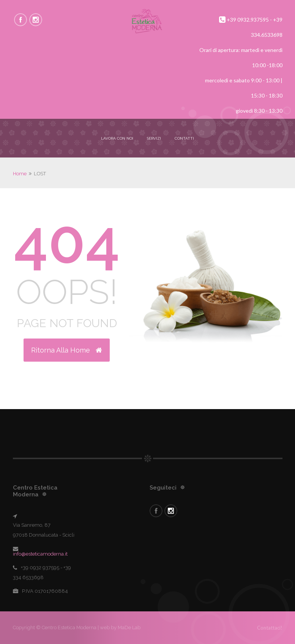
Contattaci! (270, 628)
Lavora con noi (117, 138)
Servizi (154, 138)
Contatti (184, 138)
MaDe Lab (129, 627)
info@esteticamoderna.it (40, 554)
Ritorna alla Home (67, 350)
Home (20, 174)
